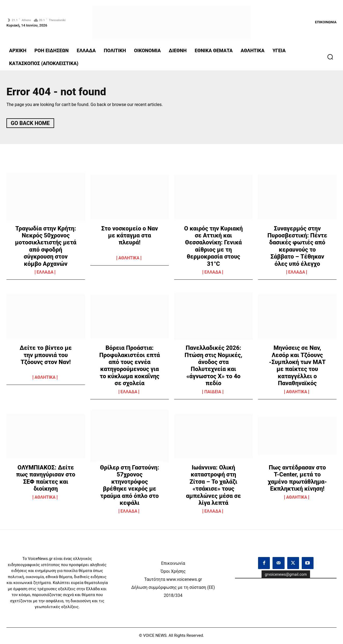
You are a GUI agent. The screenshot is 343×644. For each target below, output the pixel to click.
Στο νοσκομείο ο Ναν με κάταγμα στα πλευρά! (130, 236)
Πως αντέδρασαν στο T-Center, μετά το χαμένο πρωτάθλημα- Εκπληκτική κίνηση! (297, 479)
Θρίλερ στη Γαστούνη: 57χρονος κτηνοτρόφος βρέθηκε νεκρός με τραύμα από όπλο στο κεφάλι (130, 486)
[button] (330, 57)
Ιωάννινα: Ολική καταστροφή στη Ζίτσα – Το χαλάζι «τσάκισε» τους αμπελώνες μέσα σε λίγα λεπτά (213, 486)
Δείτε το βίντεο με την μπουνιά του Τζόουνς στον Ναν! (46, 356)
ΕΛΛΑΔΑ (45, 273)
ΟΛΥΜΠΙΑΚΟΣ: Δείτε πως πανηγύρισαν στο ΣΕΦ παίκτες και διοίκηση (46, 479)
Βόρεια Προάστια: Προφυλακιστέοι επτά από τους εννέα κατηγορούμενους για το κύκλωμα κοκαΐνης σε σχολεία (129, 366)
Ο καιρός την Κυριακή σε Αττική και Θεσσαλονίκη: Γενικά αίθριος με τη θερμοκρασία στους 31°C (213, 247)
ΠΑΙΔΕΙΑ (213, 392)
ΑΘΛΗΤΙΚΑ (129, 259)
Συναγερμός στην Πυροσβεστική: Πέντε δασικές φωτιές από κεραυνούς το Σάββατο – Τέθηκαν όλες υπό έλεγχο (297, 247)
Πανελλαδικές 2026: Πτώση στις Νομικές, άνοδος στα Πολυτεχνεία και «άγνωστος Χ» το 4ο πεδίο (213, 366)
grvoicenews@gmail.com (286, 575)
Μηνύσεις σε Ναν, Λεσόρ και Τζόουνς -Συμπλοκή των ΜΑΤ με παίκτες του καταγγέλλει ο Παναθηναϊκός (297, 366)
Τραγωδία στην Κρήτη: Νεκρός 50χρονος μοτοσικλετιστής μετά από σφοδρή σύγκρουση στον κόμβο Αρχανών (46, 247)
